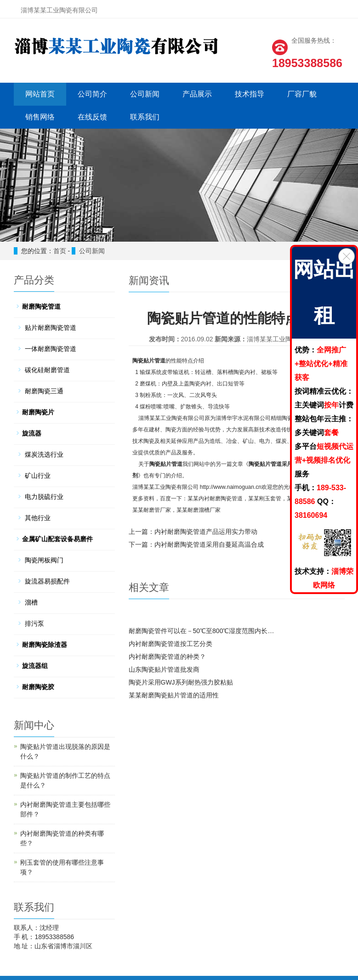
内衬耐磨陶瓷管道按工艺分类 (170, 644)
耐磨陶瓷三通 (44, 391)
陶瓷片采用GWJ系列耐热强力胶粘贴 (181, 682)
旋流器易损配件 (47, 581)
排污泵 (34, 623)
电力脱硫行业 (44, 497)
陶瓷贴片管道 (149, 361)
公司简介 (92, 94)
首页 (60, 251)
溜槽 (31, 602)
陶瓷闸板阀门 (44, 560)
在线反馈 (92, 117)
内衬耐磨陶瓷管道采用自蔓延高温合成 (209, 544)
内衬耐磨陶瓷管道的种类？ (167, 657)
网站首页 (40, 94)
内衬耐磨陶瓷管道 (221, 498)
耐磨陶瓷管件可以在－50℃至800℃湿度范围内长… (202, 631)
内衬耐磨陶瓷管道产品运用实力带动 (206, 532)
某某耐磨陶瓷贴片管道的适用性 (174, 695)
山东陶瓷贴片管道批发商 (164, 669)
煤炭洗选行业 (44, 454)
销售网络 (40, 117)
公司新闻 (144, 94)
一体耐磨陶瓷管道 (51, 349)
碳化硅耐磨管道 (47, 370)
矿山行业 (38, 476)
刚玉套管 (270, 498)
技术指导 (249, 94)
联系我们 (144, 117)
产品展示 (197, 94)
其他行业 (38, 518)
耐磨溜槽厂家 (204, 510)
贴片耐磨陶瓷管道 (51, 328)
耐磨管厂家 (157, 510)
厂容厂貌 (301, 94)
